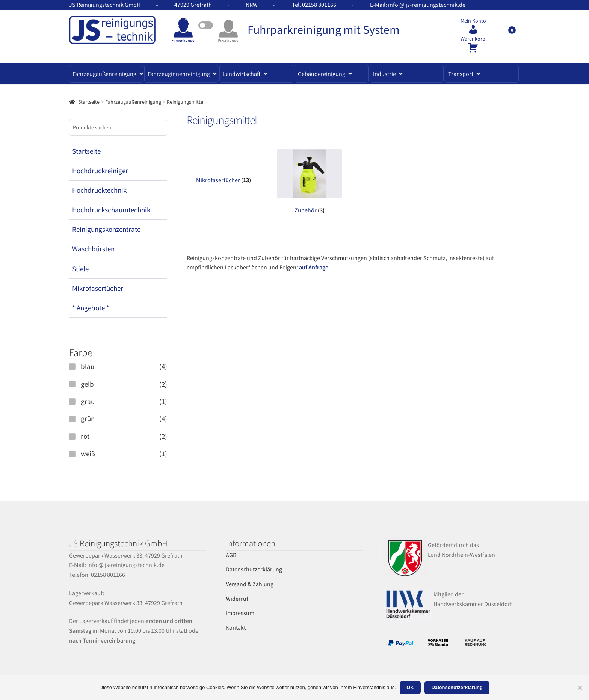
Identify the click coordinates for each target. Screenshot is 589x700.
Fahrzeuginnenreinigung (179, 74)
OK (410, 687)
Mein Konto (473, 21)
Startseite (89, 102)
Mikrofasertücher (98, 288)
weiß (88, 454)
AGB (231, 555)
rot (85, 436)
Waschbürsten (93, 249)
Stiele (80, 269)
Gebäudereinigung (322, 74)
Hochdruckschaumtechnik (111, 210)
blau (88, 366)
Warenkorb (473, 39)
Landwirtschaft (242, 74)
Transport (461, 74)
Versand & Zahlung (250, 584)
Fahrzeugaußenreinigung (104, 74)
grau (88, 401)
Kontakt (236, 627)
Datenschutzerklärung (254, 569)
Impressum (240, 613)
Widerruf (237, 599)
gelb (87, 384)
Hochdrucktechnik (99, 190)
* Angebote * (91, 308)
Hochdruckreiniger (100, 171)
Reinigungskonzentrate (106, 229)
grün (88, 419)
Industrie (384, 74)
